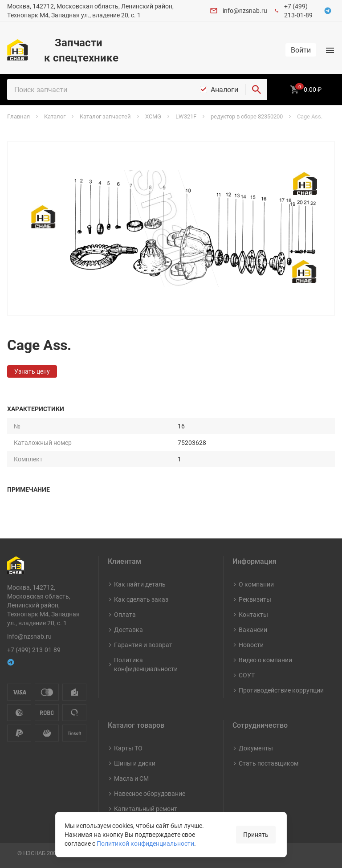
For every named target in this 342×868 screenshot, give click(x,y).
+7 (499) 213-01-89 (298, 10)
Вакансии (253, 630)
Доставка (128, 630)
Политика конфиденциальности (146, 664)
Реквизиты (255, 599)
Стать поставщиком (269, 763)
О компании (256, 584)
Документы (256, 748)
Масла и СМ (131, 778)
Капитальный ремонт (146, 809)
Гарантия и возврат (143, 645)
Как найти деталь (140, 584)
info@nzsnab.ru (245, 10)
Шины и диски (135, 763)
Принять (256, 834)
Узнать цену (32, 371)
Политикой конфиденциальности (145, 843)
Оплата (125, 614)
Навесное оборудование (150, 793)
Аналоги (224, 90)
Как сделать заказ (141, 599)
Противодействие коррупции (281, 690)
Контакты (253, 614)
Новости (251, 645)
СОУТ (247, 675)
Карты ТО (128, 748)
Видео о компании (265, 660)
